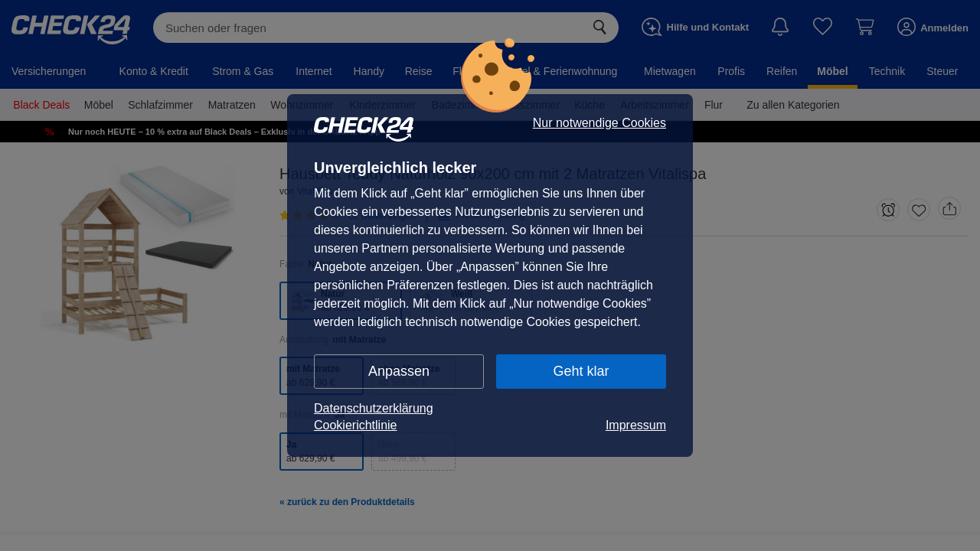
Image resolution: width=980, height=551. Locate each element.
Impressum (636, 425)
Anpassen (399, 371)
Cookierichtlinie (356, 425)
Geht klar (581, 371)
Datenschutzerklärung (374, 408)
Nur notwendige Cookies (599, 123)
